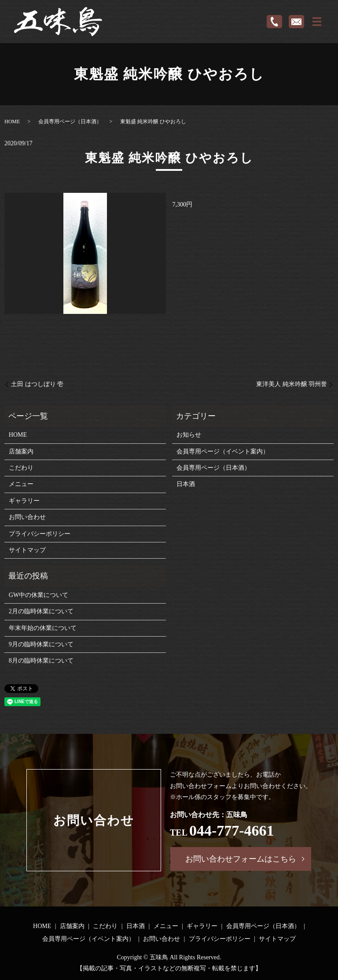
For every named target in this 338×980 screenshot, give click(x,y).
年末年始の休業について (43, 628)
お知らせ (189, 435)
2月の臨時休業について (41, 611)
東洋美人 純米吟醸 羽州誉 (292, 384)
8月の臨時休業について (41, 661)
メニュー (21, 484)
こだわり (21, 468)
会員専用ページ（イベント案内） (223, 451)
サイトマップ (27, 550)
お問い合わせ (27, 517)
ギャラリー (24, 501)
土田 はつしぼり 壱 (37, 384)
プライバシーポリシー (40, 534)
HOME (12, 122)
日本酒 (186, 484)
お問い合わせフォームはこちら (241, 859)
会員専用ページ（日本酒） (70, 122)
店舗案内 (21, 451)
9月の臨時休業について (41, 644)
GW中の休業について (39, 595)
